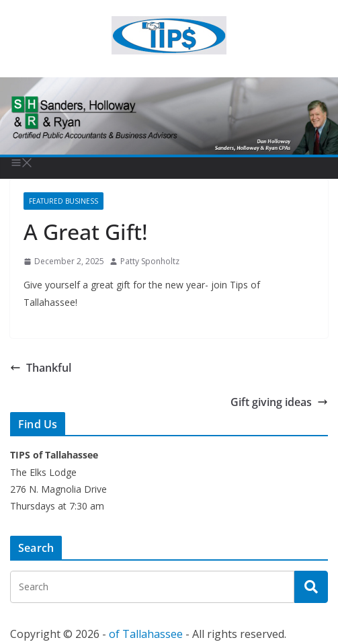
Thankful (41, 368)
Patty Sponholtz (150, 261)
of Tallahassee (146, 634)
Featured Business (64, 201)
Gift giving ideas (279, 402)
